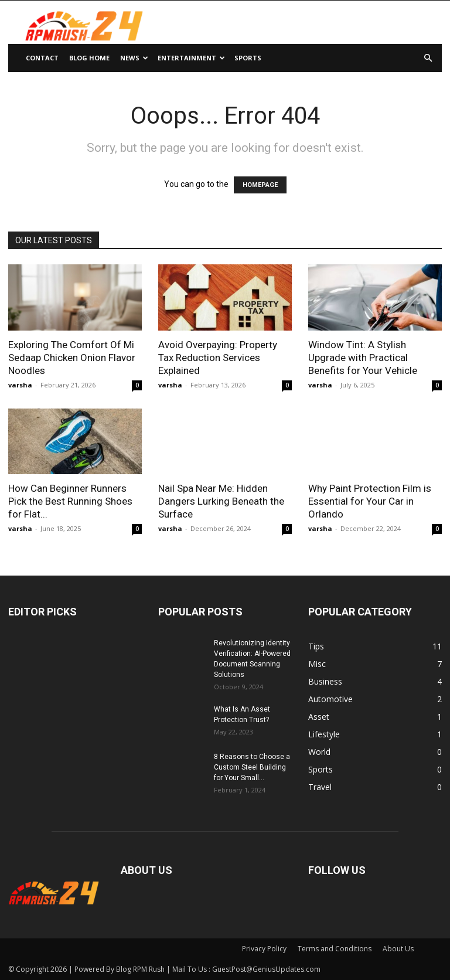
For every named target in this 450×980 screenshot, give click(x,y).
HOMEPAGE (260, 185)
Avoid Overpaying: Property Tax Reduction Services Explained (218, 358)
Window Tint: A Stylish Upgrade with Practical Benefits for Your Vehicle (363, 358)
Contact (42, 58)
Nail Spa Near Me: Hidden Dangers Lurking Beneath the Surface (221, 501)
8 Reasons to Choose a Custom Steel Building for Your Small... (252, 767)
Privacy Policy (264, 949)
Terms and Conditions (335, 949)
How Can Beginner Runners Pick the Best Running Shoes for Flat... (70, 501)
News (134, 58)
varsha (20, 385)
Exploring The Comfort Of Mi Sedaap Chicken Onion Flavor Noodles (72, 358)
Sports (248, 58)
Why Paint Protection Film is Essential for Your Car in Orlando (370, 501)
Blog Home (89, 58)
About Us (398, 949)
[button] (428, 58)
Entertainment (191, 58)
